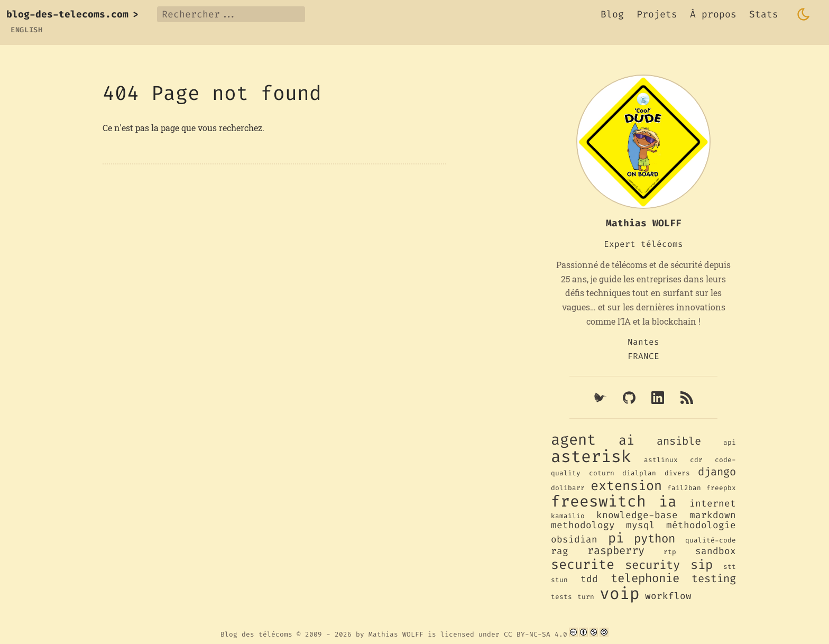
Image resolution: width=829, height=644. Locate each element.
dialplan (639, 473)
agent (573, 440)
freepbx (721, 488)
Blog (612, 14)
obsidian (574, 540)
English (27, 30)
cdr (696, 460)
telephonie (645, 578)
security (652, 565)
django (717, 472)
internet (713, 504)
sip (702, 565)
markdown (713, 515)
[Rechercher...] (231, 14)
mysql (641, 525)
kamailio (568, 516)
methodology (583, 525)
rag (560, 551)
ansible (679, 441)
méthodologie (701, 525)
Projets (657, 14)
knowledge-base (637, 515)
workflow (668, 596)
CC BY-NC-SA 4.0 (536, 634)
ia (668, 502)
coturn (602, 473)
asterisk (591, 457)
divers (677, 473)
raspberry (616, 551)
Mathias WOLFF (396, 634)
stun (559, 580)
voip (620, 594)
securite (583, 564)
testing (714, 579)
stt (730, 567)
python (655, 539)
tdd (589, 579)
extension (626, 486)
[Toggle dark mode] (804, 14)
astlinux (661, 460)
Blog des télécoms (256, 634)
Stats (764, 14)
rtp (670, 552)
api (730, 442)
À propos (713, 14)
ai (627, 440)
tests (561, 597)
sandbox (716, 551)
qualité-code (711, 540)
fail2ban (684, 488)
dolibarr (568, 488)
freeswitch (598, 501)
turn (586, 597)
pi (616, 538)
